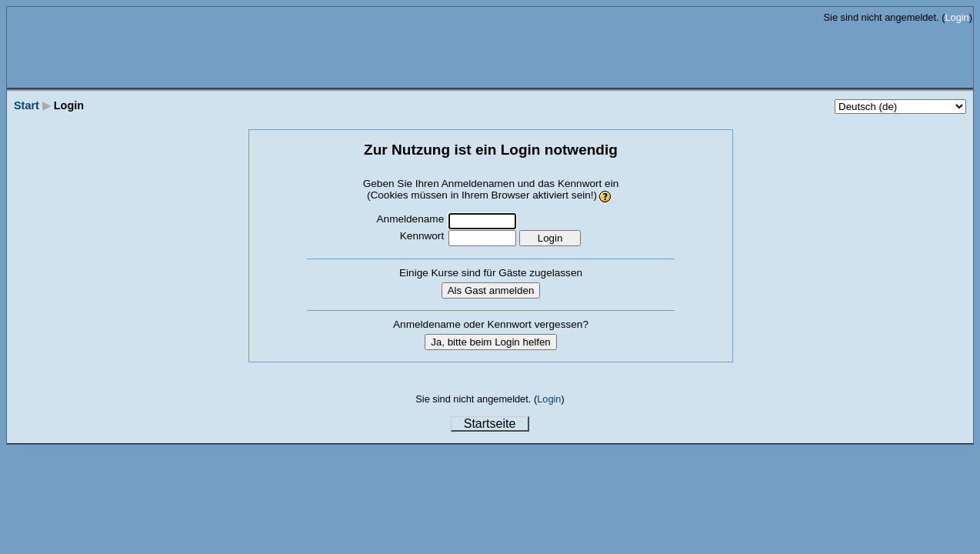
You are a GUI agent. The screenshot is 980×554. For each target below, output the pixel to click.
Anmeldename (411, 219)
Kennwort (422, 236)
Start (27, 105)
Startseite (490, 424)
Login (957, 17)
